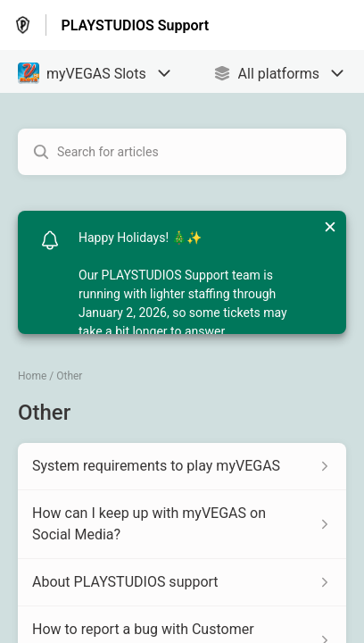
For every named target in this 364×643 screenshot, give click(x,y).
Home (32, 376)
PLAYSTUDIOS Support (135, 25)
